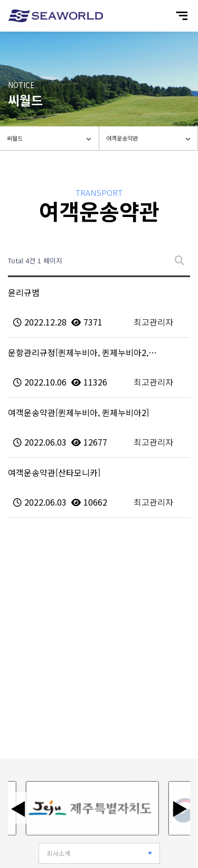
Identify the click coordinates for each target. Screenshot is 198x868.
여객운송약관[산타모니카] (54, 472)
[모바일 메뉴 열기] (182, 16)
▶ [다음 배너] (180, 808)
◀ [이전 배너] (18, 808)
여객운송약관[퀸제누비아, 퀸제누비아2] (78, 412)
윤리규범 (24, 292)
